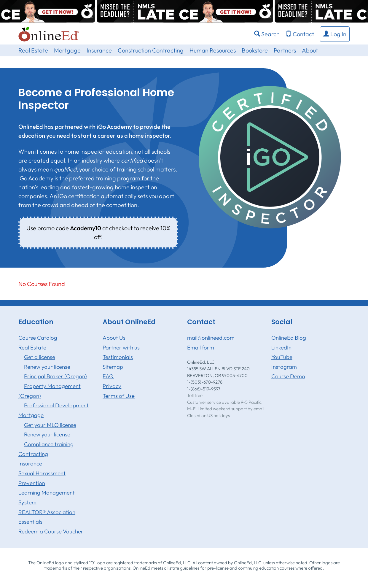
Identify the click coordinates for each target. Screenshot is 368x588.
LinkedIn (281, 347)
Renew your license (47, 367)
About (310, 50)
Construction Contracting (151, 50)
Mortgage (67, 50)
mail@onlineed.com (211, 338)
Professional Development (56, 405)
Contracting (33, 454)
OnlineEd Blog (289, 338)
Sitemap (113, 367)
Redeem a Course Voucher (51, 531)
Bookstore (255, 50)
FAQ (108, 376)
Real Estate (33, 50)
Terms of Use (119, 396)
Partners (285, 50)
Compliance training (49, 444)
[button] (335, 34)
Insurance (99, 50)
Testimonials (118, 357)
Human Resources (213, 50)
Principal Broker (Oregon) (55, 376)
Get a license (40, 357)
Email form (201, 347)
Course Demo (288, 376)
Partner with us (121, 347)
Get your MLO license (50, 425)
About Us (114, 338)
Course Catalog (38, 338)
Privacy (112, 386)
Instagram (284, 367)
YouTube (282, 357)
